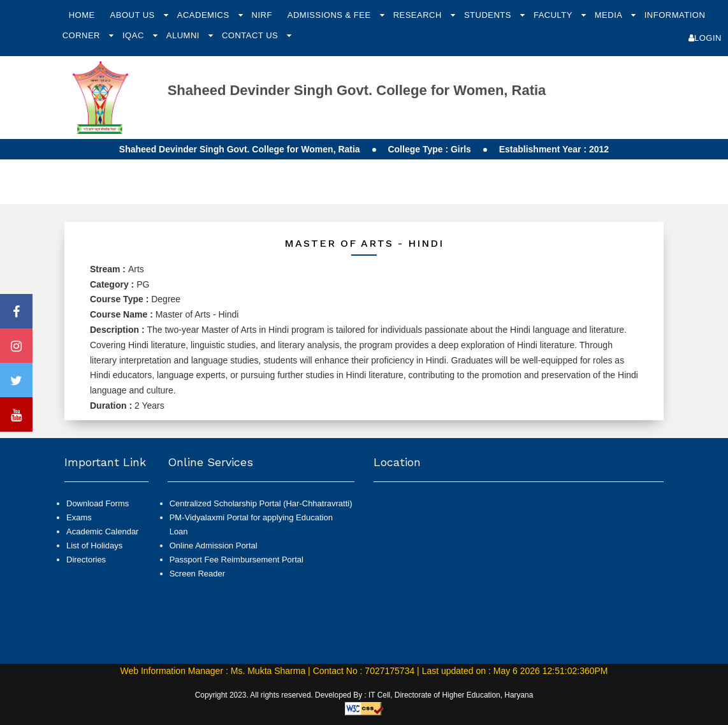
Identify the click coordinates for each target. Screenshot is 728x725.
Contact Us (251, 35)
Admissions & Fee (331, 15)
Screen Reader (197, 574)
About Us (134, 15)
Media (610, 15)
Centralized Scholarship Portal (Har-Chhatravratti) (261, 503)
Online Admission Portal (214, 546)
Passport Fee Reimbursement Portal (237, 560)
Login (705, 38)
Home (82, 15)
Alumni (184, 35)
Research (419, 15)
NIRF (262, 15)
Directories (86, 560)
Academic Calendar (102, 531)
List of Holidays (94, 546)
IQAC (135, 35)
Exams (79, 517)
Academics (205, 15)
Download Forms (98, 503)
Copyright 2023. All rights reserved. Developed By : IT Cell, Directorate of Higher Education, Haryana (364, 695)
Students (489, 15)
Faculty (554, 15)
